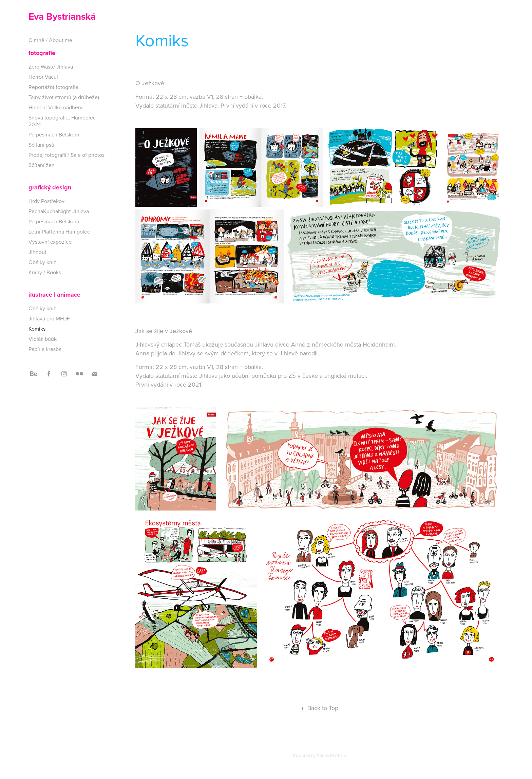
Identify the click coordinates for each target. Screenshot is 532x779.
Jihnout (37, 252)
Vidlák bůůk (43, 339)
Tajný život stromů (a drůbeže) (64, 97)
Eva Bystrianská (62, 16)
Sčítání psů (41, 145)
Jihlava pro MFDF (49, 318)
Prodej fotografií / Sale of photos (66, 155)
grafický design (50, 187)
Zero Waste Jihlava (51, 67)
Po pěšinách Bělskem (54, 134)
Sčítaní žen (42, 165)
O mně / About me (50, 40)
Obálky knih (43, 262)
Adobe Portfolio (331, 755)
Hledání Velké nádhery (55, 107)
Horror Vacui (43, 77)
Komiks (37, 329)
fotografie (42, 53)
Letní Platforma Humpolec (59, 231)
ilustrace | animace (54, 295)
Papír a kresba (45, 349)
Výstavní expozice (50, 242)
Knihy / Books (45, 272)
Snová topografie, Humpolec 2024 (62, 121)
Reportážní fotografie (53, 87)
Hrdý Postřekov (46, 201)
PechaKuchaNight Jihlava (59, 211)
